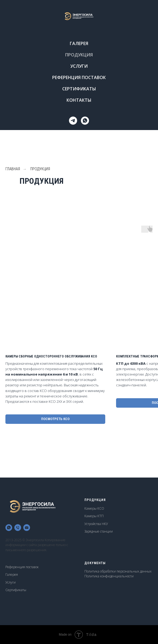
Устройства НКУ (96, 524)
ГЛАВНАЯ (13, 169)
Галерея (12, 575)
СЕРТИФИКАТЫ (79, 89)
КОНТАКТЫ (79, 100)
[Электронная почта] (27, 528)
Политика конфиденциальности (109, 576)
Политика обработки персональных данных (118, 571)
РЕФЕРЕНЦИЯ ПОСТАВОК (79, 77)
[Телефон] (18, 528)
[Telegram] (73, 121)
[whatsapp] (85, 121)
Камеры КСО (94, 508)
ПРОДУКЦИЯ (79, 55)
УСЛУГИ (79, 66)
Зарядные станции (99, 531)
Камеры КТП (94, 516)
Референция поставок (22, 567)
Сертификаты (16, 590)
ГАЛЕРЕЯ (79, 43)
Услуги (11, 582)
